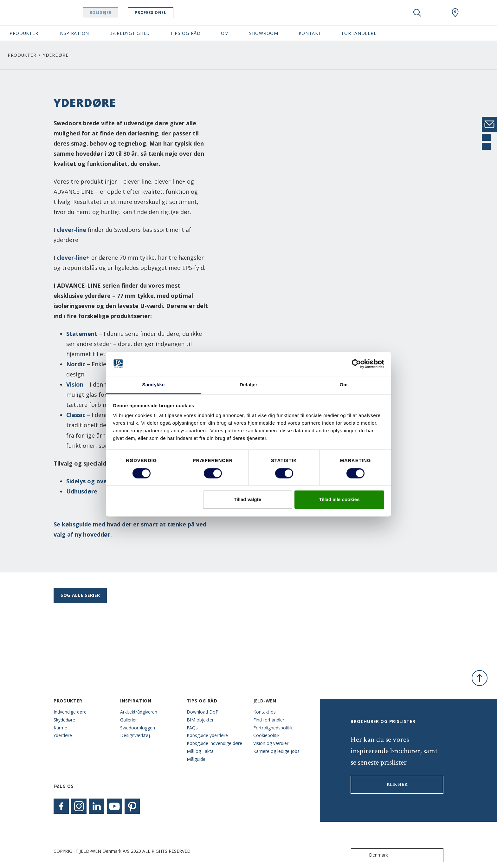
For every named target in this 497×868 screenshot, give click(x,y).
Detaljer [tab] (248, 385)
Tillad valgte (248, 500)
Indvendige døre (70, 712)
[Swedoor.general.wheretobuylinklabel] (455, 13)
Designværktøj (135, 735)
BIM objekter (200, 720)
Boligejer (113, 13)
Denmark (371, 855)
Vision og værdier (271, 743)
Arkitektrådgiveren (139, 712)
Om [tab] (343, 385)
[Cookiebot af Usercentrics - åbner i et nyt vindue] (356, 364)
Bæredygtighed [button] (130, 33)
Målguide (196, 759)
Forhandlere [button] (359, 33)
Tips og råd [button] (185, 33)
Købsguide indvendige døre (214, 743)
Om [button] (225, 33)
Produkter (22, 55)
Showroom (264, 33)
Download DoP (203, 712)
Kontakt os (265, 712)
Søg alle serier (80, 595)
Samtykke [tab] (154, 385)
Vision (75, 384)
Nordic (76, 364)
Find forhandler (269, 720)
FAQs (192, 728)
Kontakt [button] (310, 33)
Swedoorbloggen (138, 728)
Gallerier (129, 720)
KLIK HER (397, 785)
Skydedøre (64, 720)
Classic (76, 415)
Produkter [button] (24, 33)
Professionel (163, 13)
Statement (82, 334)
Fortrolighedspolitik (273, 728)
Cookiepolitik (266, 735)
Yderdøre (63, 735)
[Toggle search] (417, 13)
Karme (60, 728)
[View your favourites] (436, 13)
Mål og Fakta (200, 751)
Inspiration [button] (74, 33)
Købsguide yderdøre (207, 735)
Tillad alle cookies (339, 500)
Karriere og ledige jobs (276, 751)
